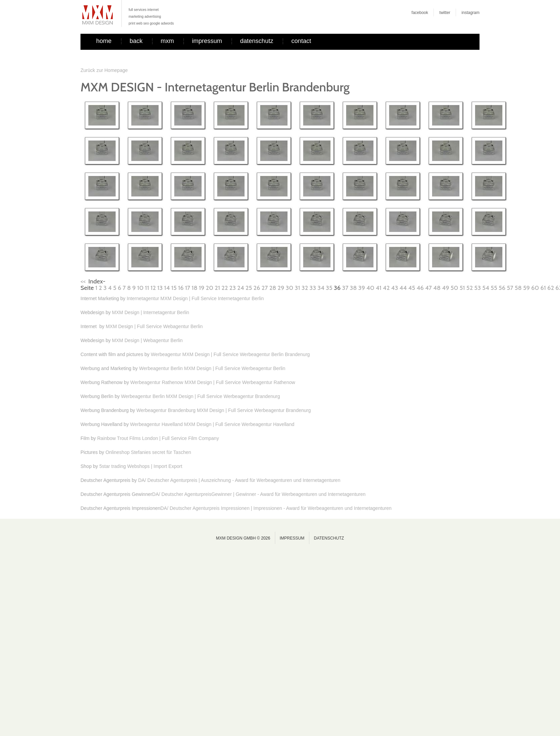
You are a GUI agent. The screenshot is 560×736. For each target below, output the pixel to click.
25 (249, 288)
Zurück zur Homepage (104, 70)
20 (209, 288)
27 (265, 288)
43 (395, 288)
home (104, 41)
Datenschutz (329, 538)
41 (379, 288)
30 (290, 288)
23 (232, 288)
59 (527, 288)
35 (329, 288)
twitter (445, 13)
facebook (420, 13)
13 (160, 288)
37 (345, 288)
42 (386, 288)
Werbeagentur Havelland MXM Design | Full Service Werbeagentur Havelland (212, 424)
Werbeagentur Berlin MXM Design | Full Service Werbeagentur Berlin (212, 368)
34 (321, 288)
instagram (470, 13)
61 (543, 288)
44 (403, 288)
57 (510, 288)
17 (187, 288)
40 (370, 288)
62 (551, 288)
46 (420, 288)
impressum (207, 41)
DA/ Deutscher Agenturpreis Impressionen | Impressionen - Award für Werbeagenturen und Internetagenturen (276, 508)
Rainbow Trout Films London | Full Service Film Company (158, 438)
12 (153, 288)
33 (313, 288)
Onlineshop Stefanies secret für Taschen (148, 452)
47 (428, 288)
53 (478, 288)
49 (446, 288)
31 (297, 288)
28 (272, 288)
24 (241, 288)
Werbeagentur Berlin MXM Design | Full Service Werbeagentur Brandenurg (201, 396)
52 (469, 288)
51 (462, 288)
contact (301, 41)
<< (83, 281)
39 (362, 288)
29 (281, 288)
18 (195, 288)
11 (147, 288)
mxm (167, 41)
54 (486, 288)
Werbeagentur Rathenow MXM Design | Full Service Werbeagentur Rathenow (213, 382)
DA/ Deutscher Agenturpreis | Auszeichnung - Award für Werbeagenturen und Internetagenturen (239, 480)
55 (494, 288)
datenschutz (257, 41)
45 (412, 288)
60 (535, 288)
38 (353, 288)
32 (305, 288)
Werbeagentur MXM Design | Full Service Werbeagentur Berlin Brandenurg (230, 354)
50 (454, 288)
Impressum (292, 538)
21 (218, 288)
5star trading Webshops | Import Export (141, 466)
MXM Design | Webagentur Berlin (147, 340)
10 (140, 288)
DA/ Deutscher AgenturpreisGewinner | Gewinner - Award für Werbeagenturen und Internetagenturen (259, 494)
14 (167, 288)
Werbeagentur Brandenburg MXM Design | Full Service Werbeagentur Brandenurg (224, 410)
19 (202, 288)
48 (437, 288)
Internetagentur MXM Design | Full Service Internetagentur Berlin (195, 298)
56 (502, 288)
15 (174, 288)
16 (181, 288)
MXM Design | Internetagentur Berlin (150, 312)
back (136, 41)
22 (225, 288)
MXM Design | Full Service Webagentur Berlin (154, 326)
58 (518, 288)
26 (257, 288)
